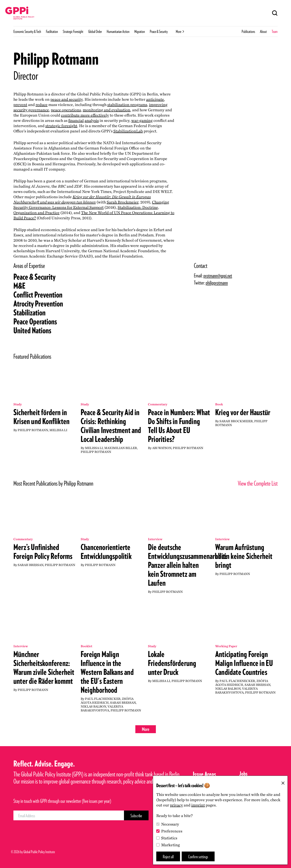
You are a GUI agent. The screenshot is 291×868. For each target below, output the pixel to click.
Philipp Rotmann (33, 430)
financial (76, 120)
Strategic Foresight (73, 31)
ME (19, 286)
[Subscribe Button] (136, 815)
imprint (198, 805)
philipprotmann (217, 283)
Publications (248, 31)
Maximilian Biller (121, 448)
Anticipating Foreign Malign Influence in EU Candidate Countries (244, 663)
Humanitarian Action (118, 31)
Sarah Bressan (30, 565)
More (146, 729)
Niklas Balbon (93, 706)
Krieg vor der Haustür (243, 412)
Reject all (168, 857)
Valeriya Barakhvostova (102, 708)
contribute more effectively (85, 115)
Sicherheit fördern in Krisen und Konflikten (41, 417)
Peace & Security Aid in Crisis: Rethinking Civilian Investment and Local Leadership (111, 426)
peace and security (67, 99)
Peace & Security (159, 31)
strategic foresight (61, 126)
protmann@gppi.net (218, 275)
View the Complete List (258, 483)
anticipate (155, 99)
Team (275, 31)
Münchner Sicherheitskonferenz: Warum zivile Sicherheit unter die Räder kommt (44, 668)
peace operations (66, 110)
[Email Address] (69, 815)
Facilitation (52, 31)
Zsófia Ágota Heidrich (107, 701)
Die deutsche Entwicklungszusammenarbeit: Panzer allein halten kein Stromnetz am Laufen (187, 565)
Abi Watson (162, 448)
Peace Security (34, 277)
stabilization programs (127, 105)
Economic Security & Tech (27, 31)
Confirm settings (198, 857)
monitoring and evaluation (106, 110)
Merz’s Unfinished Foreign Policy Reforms (43, 552)
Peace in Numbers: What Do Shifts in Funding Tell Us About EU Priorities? (179, 426)
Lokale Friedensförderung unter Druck (172, 663)
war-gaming (142, 120)
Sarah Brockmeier (123, 202)
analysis (92, 120)
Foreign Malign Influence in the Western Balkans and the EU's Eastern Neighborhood (107, 672)
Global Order (95, 31)
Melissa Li (58, 430)
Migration (140, 31)
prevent (20, 105)
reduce (42, 105)
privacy (176, 805)
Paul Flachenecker (103, 699)
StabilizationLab (128, 131)
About (263, 31)
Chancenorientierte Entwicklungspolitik (106, 552)
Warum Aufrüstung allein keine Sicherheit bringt (244, 556)
